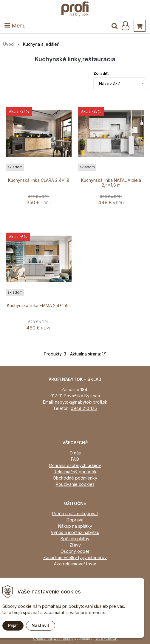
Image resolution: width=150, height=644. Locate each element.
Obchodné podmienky (75, 478)
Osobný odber (75, 551)
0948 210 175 (84, 408)
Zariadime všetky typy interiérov (75, 557)
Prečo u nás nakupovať (75, 513)
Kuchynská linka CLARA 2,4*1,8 (39, 180)
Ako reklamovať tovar (75, 564)
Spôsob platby (75, 539)
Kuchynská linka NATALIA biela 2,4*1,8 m (111, 183)
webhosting (64, 639)
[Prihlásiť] (126, 26)
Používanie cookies (75, 484)
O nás (75, 453)
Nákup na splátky (75, 526)
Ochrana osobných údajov (75, 465)
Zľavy (75, 545)
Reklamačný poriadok (75, 472)
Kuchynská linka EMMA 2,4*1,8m (39, 306)
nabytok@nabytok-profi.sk (81, 402)
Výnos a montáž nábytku (75, 532)
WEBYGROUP (106, 639)
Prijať (13, 625)
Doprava (75, 520)
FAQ (75, 459)
